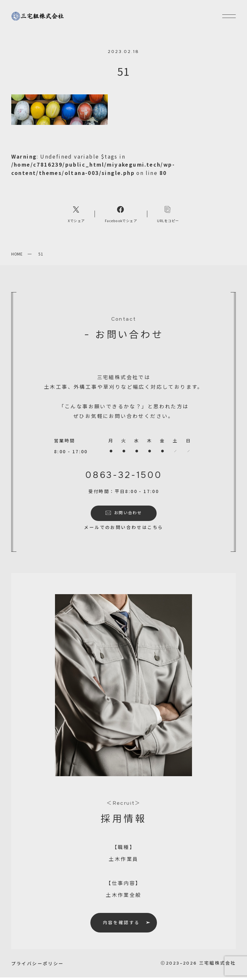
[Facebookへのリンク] (121, 216)
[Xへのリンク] (77, 216)
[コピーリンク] (168, 216)
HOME (17, 256)
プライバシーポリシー (38, 966)
